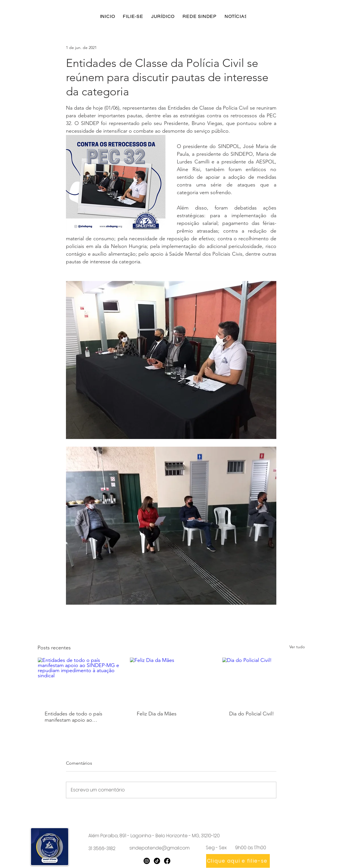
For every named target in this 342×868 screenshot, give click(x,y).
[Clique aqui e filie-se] (238, 861)
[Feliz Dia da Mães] (171, 681)
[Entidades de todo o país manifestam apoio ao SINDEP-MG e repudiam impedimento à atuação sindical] (79, 681)
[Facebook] (167, 861)
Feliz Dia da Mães (157, 714)
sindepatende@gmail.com (159, 848)
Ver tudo (297, 647)
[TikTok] (157, 861)
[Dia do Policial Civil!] (263, 681)
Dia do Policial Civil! (252, 714)
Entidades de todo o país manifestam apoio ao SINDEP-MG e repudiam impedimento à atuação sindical (73, 717)
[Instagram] (147, 861)
